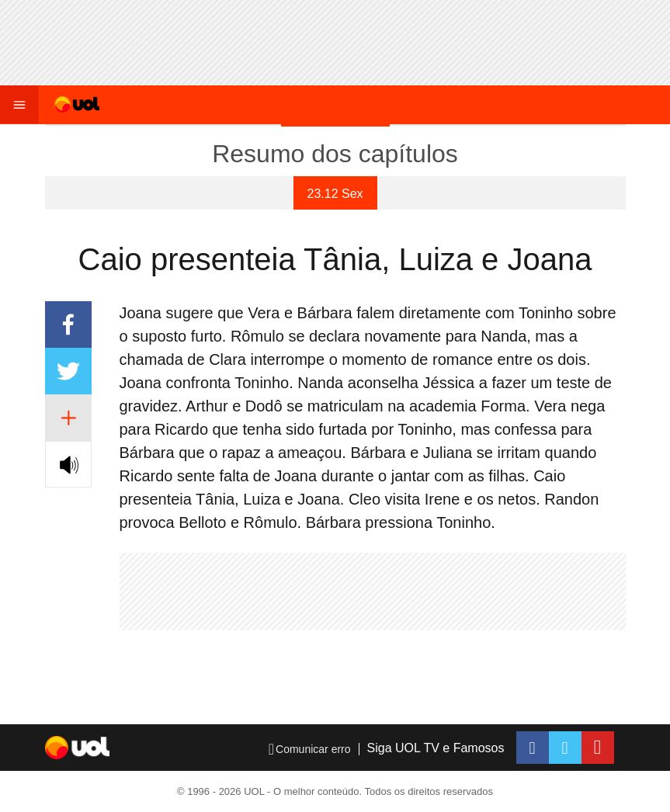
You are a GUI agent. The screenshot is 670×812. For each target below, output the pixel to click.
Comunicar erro (310, 749)
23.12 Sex (335, 194)
